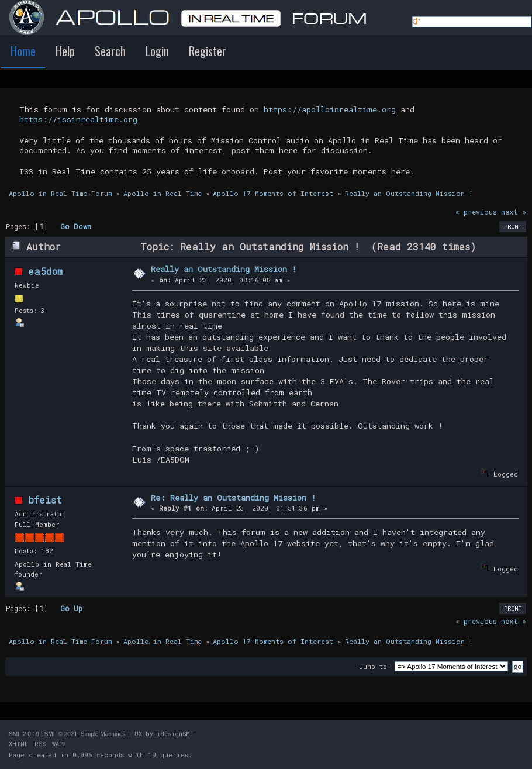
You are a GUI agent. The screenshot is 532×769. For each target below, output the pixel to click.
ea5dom (45, 271)
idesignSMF (175, 734)
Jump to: (375, 666)
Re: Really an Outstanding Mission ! (234, 498)
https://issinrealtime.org (78, 119)
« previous (476, 212)
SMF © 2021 (61, 734)
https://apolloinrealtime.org (330, 109)
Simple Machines (103, 734)
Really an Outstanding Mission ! (224, 269)
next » (514, 212)
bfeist (45, 500)
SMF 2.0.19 (24, 734)
